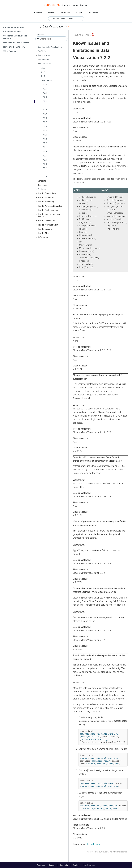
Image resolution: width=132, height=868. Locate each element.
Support (79, 12)
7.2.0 (45, 110)
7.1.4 (45, 135)
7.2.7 (43, 76)
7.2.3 (45, 97)
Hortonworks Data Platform (16, 43)
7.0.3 (45, 164)
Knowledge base (89, 865)
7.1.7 (45, 122)
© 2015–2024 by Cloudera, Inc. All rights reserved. (107, 852)
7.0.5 (45, 156)
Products (38, 12)
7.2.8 (43, 72)
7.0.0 (45, 177)
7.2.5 (45, 89)
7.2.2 (45, 101)
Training (76, 865)
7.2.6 (45, 85)
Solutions (51, 12)
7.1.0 (45, 152)
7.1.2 (45, 143)
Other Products (10, 51)
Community (93, 12)
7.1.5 (45, 131)
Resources (66, 12)
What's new (44, 60)
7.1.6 (45, 126)
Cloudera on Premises (14, 27)
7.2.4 (45, 93)
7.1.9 (45, 114)
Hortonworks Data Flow (14, 47)
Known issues (45, 64)
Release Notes (44, 55)
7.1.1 (45, 147)
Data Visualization (53, 26)
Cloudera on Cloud (12, 32)
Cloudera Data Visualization (50, 47)
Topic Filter (40, 35)
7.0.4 (45, 160)
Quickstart (42, 189)
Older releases (47, 80)
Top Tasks (42, 51)
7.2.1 (45, 106)
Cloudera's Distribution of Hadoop (15, 37)
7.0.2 (45, 168)
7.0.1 (45, 172)
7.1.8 (45, 118)
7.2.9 (43, 68)
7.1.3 (45, 139)
